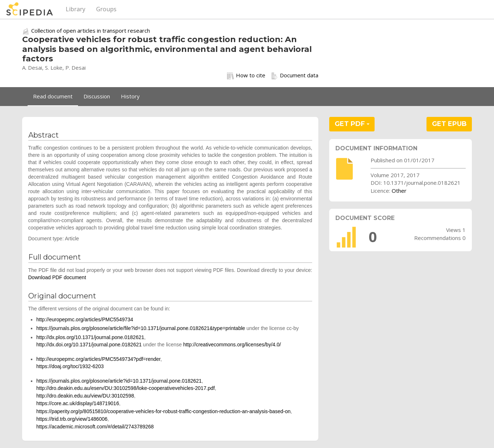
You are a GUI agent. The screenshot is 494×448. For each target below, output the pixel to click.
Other (399, 191)
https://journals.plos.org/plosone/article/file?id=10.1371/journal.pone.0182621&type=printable (141, 328)
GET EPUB (449, 124)
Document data (295, 76)
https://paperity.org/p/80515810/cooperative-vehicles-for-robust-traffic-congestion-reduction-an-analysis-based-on (164, 411)
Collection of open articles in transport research (91, 30)
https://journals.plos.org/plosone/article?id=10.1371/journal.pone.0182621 (119, 381)
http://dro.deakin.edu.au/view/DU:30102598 (85, 396)
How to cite (246, 76)
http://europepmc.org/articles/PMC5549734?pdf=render (98, 359)
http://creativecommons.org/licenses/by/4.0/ (232, 345)
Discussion (97, 96)
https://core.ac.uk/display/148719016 (78, 403)
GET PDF (352, 124)
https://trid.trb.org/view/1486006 (72, 419)
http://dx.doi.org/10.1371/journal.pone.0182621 (89, 345)
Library (75, 9)
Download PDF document (57, 277)
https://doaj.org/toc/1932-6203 (70, 366)
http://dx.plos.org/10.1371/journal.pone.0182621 (90, 337)
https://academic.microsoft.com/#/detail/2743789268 (95, 427)
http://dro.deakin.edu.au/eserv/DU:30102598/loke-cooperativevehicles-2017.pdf (126, 388)
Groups (106, 9)
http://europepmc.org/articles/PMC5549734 (85, 319)
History (130, 96)
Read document (53, 96)
